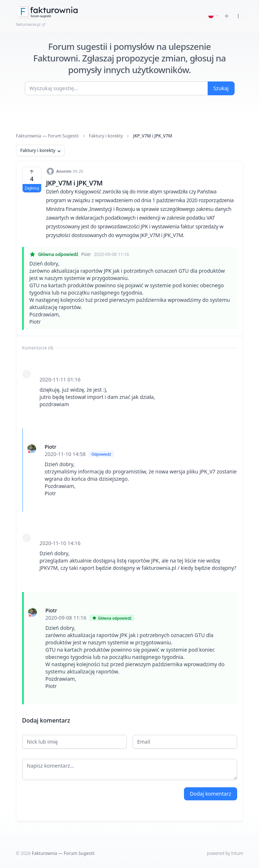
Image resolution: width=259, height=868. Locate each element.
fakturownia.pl (31, 24)
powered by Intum (225, 853)
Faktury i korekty (106, 136)
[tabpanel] (130, 529)
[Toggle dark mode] (227, 16)
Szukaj (221, 88)
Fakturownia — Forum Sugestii (47, 136)
